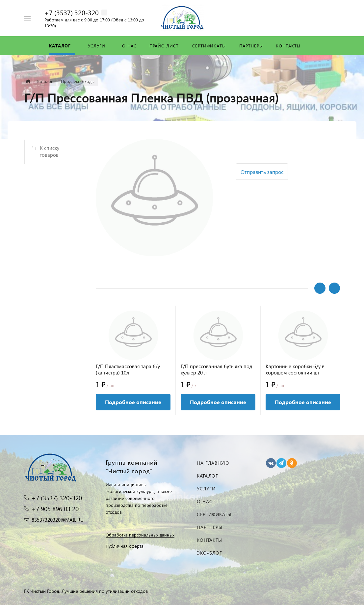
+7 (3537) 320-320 (72, 12)
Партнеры (210, 527)
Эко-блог (209, 553)
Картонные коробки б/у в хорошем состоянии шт (295, 370)
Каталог (208, 476)
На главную (213, 463)
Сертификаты (214, 514)
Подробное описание (133, 402)
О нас (205, 501)
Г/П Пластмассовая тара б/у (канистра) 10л (128, 370)
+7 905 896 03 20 (55, 509)
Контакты (209, 540)
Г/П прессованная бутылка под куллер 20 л (216, 370)
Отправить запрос (262, 172)
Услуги (206, 489)
